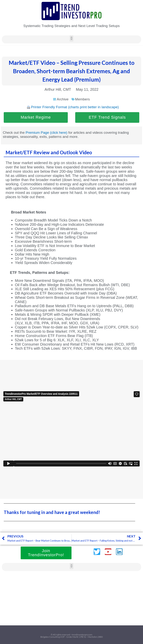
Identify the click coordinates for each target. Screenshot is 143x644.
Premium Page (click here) (47, 133)
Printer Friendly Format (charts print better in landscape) (75, 107)
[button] (71, 38)
